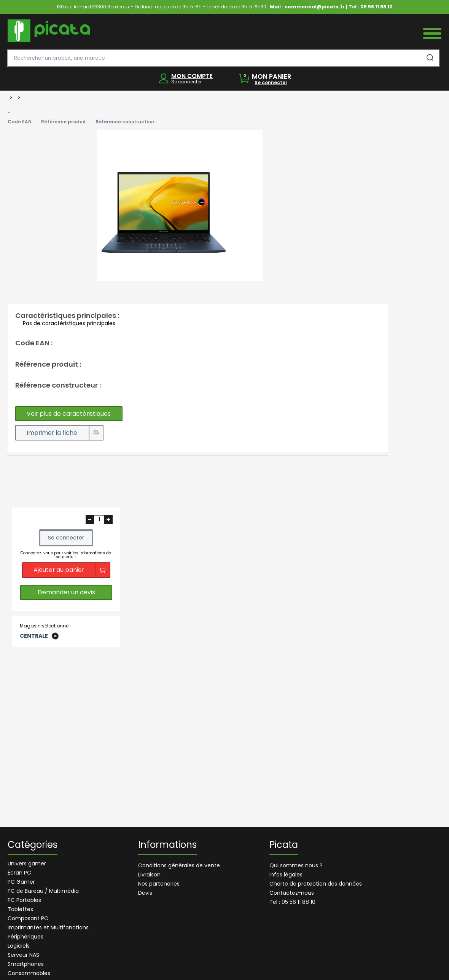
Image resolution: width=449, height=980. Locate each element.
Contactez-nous (292, 893)
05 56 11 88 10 (377, 7)
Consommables (29, 973)
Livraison (149, 875)
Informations (167, 846)
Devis (145, 893)
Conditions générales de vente (179, 865)
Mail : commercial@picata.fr (307, 7)
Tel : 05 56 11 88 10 (292, 902)
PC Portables (24, 900)
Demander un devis (66, 594)
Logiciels (19, 946)
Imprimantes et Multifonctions (48, 927)
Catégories (33, 846)
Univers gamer (27, 863)
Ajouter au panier (59, 571)
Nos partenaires (159, 884)
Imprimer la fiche (53, 433)
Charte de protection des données (316, 884)
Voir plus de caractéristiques (70, 414)
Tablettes (20, 909)
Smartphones (26, 964)
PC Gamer (21, 882)
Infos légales (286, 875)
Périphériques (25, 937)
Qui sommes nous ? (296, 865)
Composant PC (28, 918)
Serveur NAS (23, 955)
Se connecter (186, 82)
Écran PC (19, 873)
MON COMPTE (192, 76)
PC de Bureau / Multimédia (43, 891)
